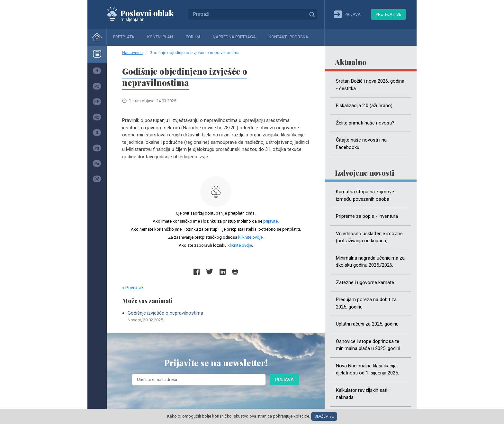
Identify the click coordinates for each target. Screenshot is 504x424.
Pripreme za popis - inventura (367, 216)
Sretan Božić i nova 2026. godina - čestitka (370, 85)
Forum (193, 37)
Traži (312, 14)
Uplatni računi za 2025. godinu (367, 324)
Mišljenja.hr (145, 14)
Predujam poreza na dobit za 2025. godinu (366, 303)
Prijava (284, 380)
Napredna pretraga (234, 37)
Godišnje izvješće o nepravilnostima (218, 317)
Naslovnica (132, 53)
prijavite (270, 221)
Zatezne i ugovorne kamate (365, 282)
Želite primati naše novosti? (365, 123)
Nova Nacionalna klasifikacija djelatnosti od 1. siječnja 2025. (367, 369)
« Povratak (133, 288)
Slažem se (324, 416)
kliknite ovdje (250, 237)
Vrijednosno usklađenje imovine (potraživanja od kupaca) (369, 237)
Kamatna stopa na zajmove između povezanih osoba (365, 195)
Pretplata (124, 37)
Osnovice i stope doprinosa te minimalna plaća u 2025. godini (368, 345)
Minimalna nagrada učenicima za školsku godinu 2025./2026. (370, 262)
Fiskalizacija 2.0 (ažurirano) (364, 106)
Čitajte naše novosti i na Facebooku (361, 144)
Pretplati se (388, 14)
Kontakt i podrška (288, 37)
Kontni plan (160, 37)
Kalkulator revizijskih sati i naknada (363, 394)
